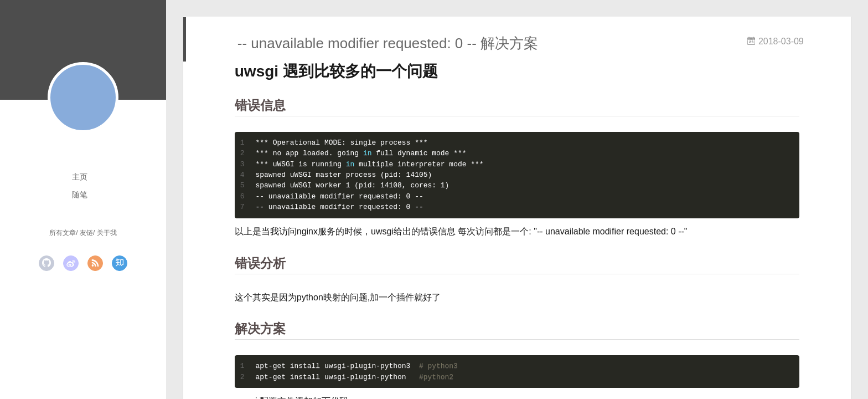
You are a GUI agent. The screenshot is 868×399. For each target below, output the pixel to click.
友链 (86, 233)
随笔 (80, 195)
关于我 (107, 233)
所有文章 (63, 233)
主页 (80, 177)
